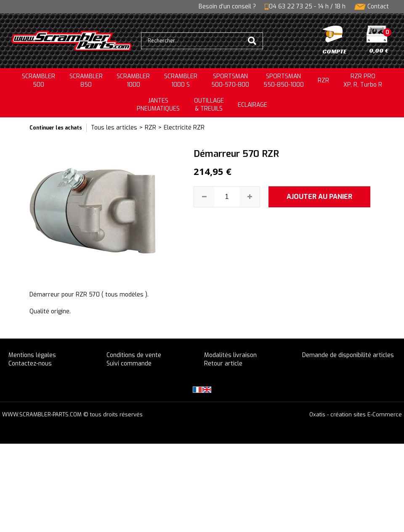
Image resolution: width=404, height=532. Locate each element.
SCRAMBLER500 (39, 81)
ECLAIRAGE (252, 105)
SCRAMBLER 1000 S (181, 81)
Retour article (223, 364)
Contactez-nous (30, 364)
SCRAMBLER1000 (133, 81)
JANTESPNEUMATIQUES (158, 105)
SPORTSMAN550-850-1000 (284, 81)
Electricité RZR (184, 128)
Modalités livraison (230, 355)
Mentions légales (32, 355)
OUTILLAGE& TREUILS (209, 105)
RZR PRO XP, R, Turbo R (363, 81)
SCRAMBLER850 (86, 81)
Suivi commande (129, 364)
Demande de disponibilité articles (348, 355)
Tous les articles (114, 128)
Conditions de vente (134, 355)
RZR (323, 81)
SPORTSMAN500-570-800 (230, 81)
